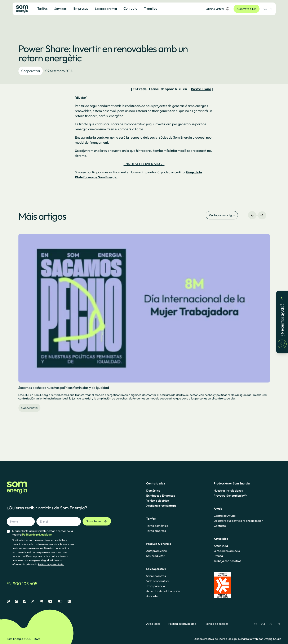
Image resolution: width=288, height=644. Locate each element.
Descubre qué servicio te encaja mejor (238, 521)
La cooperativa (106, 9)
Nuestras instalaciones (228, 491)
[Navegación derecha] (262, 215)
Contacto (220, 526)
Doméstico (153, 491)
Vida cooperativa (157, 581)
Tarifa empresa (156, 531)
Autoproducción (157, 551)
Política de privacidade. (51, 565)
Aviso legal (153, 624)
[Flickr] (60, 601)
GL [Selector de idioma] (268, 9)
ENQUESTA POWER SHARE (144, 164)
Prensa (218, 556)
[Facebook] (25, 601)
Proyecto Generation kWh (231, 496)
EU (279, 624)
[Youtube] (50, 601)
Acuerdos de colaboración (163, 591)
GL (272, 624)
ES (256, 624)
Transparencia (156, 586)
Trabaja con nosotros (227, 561)
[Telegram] (41, 601)
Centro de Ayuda (225, 516)
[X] (33, 601)
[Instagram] (16, 601)
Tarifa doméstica (157, 526)
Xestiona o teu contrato (161, 506)
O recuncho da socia (227, 551)
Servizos (60, 9)
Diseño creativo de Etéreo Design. (216, 639)
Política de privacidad (182, 624)
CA (263, 624)
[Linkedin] (69, 601)
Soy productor (155, 556)
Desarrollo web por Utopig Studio (260, 639)
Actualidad (221, 546)
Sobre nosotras (156, 576)
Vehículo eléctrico (158, 501)
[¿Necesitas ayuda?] (282, 322)
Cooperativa (31, 71)
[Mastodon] (8, 601)
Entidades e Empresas (161, 496)
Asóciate (152, 596)
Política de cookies (216, 624)
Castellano (201, 89)
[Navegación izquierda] (253, 215)
